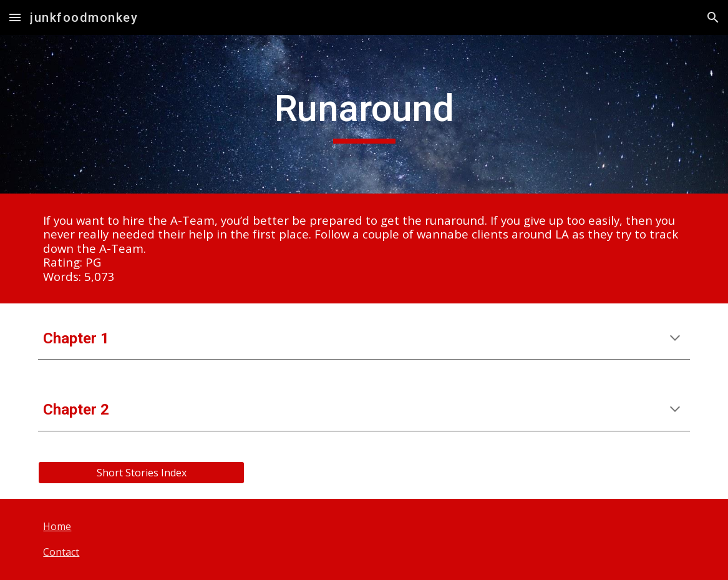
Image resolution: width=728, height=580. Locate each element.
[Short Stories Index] (141, 473)
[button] (15, 17)
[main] (364, 114)
